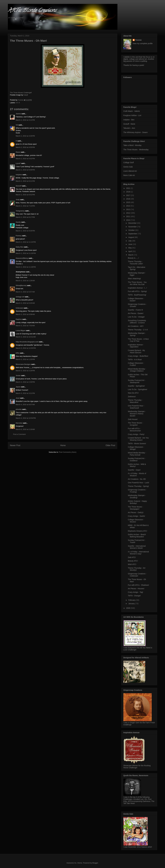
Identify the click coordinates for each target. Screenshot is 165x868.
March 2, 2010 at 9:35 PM (25, 231)
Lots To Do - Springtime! (138, 389)
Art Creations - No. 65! (137, 479)
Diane (18, 152)
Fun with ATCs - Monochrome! (134, 430)
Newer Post (15, 445)
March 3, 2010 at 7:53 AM (25, 326)
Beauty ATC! (133, 561)
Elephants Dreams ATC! (137, 531)
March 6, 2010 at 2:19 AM (25, 429)
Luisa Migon (21, 330)
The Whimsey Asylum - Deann (135, 132)
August (131, 237)
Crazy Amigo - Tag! (135, 592)
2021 (128, 188)
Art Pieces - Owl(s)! (136, 512)
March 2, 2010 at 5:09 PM (25, 170)
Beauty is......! (133, 258)
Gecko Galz (128, 167)
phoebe (19, 409)
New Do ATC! (133, 393)
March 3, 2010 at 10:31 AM (26, 337)
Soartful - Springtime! (136, 386)
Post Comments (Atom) (68, 452)
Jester (18, 376)
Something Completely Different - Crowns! (137, 322)
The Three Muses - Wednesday (136, 150)
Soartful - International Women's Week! (137, 547)
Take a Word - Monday (132, 145)
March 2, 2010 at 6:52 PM (25, 195)
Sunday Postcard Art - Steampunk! (137, 381)
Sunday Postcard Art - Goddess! (137, 459)
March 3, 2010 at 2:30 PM (25, 382)
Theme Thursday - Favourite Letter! (135, 263)
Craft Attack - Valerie (132, 111)
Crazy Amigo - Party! (136, 434)
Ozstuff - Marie (129, 124)
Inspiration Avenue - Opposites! (136, 346)
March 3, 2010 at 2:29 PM (25, 371)
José (18, 398)
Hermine (19, 423)
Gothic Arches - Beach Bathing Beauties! (137, 536)
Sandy (18, 222)
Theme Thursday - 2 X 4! (138, 330)
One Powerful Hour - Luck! (139, 483)
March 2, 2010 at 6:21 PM (25, 181)
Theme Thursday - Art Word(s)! (137, 569)
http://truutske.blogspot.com (27, 342)
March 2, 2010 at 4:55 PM (25, 147)
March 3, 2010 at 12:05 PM (26, 348)
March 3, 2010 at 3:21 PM (25, 393)
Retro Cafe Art (129, 175)
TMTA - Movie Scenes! (137, 444)
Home (63, 445)
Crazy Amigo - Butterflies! (138, 356)
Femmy (19, 236)
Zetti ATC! (132, 557)
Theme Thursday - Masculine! (135, 401)
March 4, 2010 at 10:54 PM (26, 418)
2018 (128, 192)
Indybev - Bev (129, 120)
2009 (128, 608)
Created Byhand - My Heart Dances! (136, 351)
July (130, 241)
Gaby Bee (20, 247)
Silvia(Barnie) (21, 285)
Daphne (19, 319)
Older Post (110, 445)
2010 (128, 220)
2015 (128, 202)
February (132, 600)
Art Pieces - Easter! (136, 313)
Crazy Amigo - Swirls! (136, 516)
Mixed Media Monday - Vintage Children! (137, 370)
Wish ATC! (132, 564)
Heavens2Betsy (22, 258)
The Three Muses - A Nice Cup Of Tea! (138, 340)
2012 (128, 213)
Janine (18, 114)
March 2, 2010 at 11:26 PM (26, 253)
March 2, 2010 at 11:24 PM (26, 242)
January (132, 604)
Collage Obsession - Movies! (136, 521)
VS (17, 125)
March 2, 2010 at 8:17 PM (25, 217)
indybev (19, 175)
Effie (18, 353)
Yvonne (138, 40)
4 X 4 (18, 103)
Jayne (18, 387)
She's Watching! (134, 279)
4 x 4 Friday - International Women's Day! (138, 553)
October (132, 230)
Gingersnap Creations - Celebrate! (137, 575)
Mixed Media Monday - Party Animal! (137, 454)
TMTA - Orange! (134, 596)
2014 (128, 206)
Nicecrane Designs (23, 364)
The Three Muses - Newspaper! (135, 508)
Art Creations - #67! (136, 326)
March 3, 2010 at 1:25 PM (25, 359)
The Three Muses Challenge (20, 93)
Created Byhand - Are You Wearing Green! (138, 439)
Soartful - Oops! (134, 470)
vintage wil (20, 297)
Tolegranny (20, 211)
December (133, 223)
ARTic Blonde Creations (32, 11)
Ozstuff (19, 186)
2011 (128, 216)
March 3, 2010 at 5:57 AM (25, 292)
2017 (128, 195)
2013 (128, 209)
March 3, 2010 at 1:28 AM (25, 281)
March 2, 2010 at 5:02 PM (25, 159)
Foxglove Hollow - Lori (132, 115)
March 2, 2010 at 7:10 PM (25, 206)
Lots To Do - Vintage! (136, 317)
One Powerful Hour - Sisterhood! (136, 407)
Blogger (95, 863)
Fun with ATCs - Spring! (137, 291)
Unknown (20, 308)
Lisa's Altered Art (130, 171)
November (133, 227)
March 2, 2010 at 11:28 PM (26, 267)
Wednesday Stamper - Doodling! (137, 496)
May (130, 248)
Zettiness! (132, 397)
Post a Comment (19, 434)
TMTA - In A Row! (135, 360)
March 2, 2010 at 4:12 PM (25, 120)
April (130, 251)
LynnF (18, 163)
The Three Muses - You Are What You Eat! (137, 283)
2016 (128, 199)
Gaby (25, 95)
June (130, 244)
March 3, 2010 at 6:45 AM (25, 303)
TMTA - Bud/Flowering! (137, 295)
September (133, 234)
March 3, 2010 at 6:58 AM (25, 314)
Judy (18, 200)
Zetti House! (133, 419)
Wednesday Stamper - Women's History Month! (137, 414)
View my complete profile (143, 43)
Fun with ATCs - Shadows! (138, 585)
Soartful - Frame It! (135, 310)
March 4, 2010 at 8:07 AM (25, 405)
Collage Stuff (129, 162)
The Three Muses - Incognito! (135, 424)
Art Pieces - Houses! (136, 589)
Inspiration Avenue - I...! (137, 288)
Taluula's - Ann (129, 128)
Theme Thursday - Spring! (138, 486)
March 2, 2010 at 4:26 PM (25, 136)
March (131, 255)
